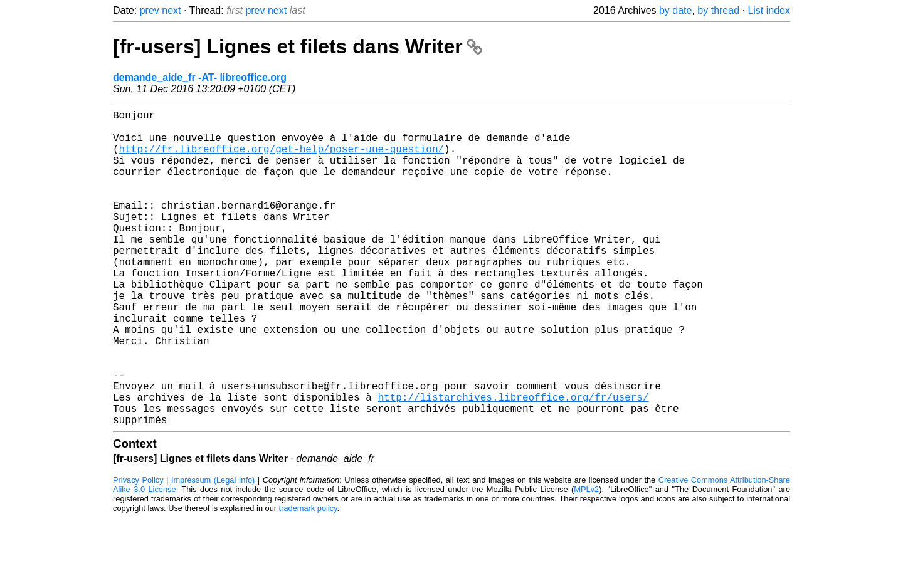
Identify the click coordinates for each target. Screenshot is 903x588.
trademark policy (308, 578)
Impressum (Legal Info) (213, 550)
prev (150, 10)
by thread (718, 10)
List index (769, 10)
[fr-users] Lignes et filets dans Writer (298, 46)
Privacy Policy (138, 550)
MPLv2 (586, 559)
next (171, 10)
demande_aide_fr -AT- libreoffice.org (200, 77)
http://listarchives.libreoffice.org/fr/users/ (513, 462)
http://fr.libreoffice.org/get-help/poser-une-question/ (282, 159)
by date (675, 10)
